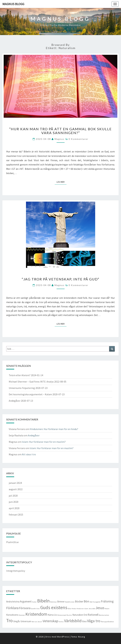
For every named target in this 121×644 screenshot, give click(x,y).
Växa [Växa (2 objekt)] (84, 621)
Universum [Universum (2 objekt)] (26, 621)
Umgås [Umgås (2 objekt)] (16, 621)
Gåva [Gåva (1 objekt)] (69, 609)
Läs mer (62, 182)
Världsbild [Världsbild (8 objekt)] (73, 621)
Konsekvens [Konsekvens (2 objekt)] (12, 615)
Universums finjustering (22, 388)
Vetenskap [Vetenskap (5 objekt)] (50, 621)
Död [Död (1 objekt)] (91, 602)
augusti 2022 (16, 489)
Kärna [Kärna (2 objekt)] (51, 615)
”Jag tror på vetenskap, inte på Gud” (60, 279)
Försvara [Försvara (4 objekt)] (25, 608)
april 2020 (14, 508)
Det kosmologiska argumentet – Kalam (30, 394)
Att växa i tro (29, 454)
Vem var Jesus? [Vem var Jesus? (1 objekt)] (37, 622)
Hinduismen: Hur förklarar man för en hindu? (54, 429)
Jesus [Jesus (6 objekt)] (100, 608)
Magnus (59, 139)
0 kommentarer (78, 139)
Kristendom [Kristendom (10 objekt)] (36, 614)
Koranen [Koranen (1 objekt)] (22, 615)
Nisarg (82, 637)
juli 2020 (13, 496)
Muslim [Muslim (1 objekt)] (69, 615)
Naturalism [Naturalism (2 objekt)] (78, 615)
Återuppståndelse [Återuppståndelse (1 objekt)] (107, 622)
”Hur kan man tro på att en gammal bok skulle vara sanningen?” (60, 131)
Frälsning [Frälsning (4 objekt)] (107, 601)
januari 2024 (15, 483)
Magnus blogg (13, 4)
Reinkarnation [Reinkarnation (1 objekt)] (104, 615)
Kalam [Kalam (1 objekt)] (107, 609)
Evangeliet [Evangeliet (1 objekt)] (97, 602)
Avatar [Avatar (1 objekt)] (34, 602)
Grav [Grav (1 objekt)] (38, 609)
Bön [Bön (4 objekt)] (86, 601)
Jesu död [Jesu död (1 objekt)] (92, 609)
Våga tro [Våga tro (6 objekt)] (94, 621)
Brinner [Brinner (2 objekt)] (61, 602)
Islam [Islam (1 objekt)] (86, 609)
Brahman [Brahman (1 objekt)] (53, 602)
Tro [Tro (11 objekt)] (9, 621)
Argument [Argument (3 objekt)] (26, 601)
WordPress (63, 637)
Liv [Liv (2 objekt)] (55, 615)
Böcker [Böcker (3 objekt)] (79, 601)
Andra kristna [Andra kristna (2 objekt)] (13, 602)
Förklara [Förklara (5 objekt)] (12, 608)
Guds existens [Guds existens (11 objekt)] (54, 607)
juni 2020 (14, 502)
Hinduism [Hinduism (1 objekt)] (80, 609)
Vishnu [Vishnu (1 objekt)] (61, 622)
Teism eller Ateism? (20, 375)
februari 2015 (16, 515)
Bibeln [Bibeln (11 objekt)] (43, 601)
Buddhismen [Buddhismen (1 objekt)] (70, 602)
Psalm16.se (12, 542)
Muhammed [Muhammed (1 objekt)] (62, 615)
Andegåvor (15, 401)
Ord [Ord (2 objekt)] (85, 615)
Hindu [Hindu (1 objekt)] (74, 609)
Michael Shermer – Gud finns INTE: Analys (31, 382)
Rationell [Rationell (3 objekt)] (93, 615)
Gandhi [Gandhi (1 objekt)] (33, 609)
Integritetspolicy (16, 571)
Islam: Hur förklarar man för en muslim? (44, 442)
